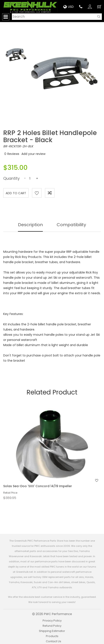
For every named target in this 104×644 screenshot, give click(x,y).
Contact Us (54, 641)
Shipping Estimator (52, 631)
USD (69, 7)
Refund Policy (52, 626)
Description (30, 225)
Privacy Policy (52, 621)
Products (52, 636)
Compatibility (71, 225)
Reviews (13, 154)
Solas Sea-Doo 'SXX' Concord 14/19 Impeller (38, 486)
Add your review (33, 154)
